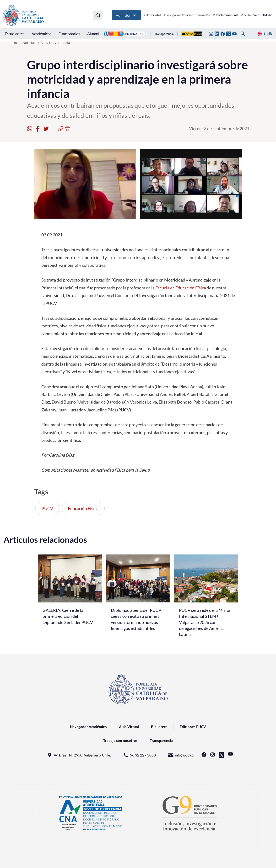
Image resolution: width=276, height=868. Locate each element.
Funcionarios (69, 34)
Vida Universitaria (56, 43)
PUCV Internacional (225, 15)
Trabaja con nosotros (120, 740)
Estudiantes (15, 34)
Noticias (29, 43)
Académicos (41, 34)
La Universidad (152, 15)
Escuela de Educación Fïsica (181, 288)
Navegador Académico (88, 727)
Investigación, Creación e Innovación (187, 15)
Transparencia (164, 34)
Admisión (126, 16)
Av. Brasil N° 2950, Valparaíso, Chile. (79, 755)
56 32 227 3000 (139, 755)
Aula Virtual (129, 727)
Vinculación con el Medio (257, 15)
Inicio (13, 43)
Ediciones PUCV (193, 727)
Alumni (93, 34)
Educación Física (83, 508)
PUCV (47, 508)
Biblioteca (159, 727)
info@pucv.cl (181, 755)
